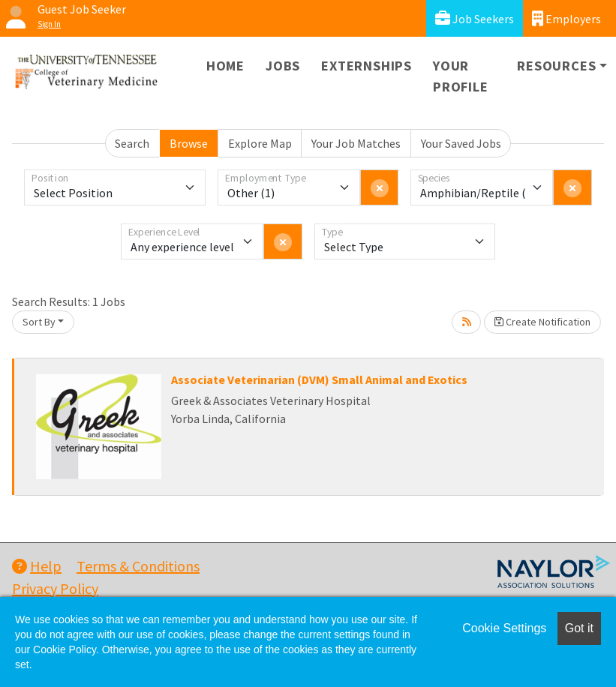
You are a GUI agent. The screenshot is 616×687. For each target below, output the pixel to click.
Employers (566, 18)
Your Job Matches (356, 143)
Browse (189, 143)
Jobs (283, 66)
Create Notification (542, 322)
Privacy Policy (55, 588)
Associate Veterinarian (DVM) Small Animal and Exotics (319, 379)
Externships (367, 66)
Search (132, 143)
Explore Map (260, 143)
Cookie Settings (504, 628)
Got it (579, 628)
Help (37, 566)
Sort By (39, 322)
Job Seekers (475, 18)
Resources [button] (556, 66)
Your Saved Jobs (461, 143)
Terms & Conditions (138, 566)
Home (225, 66)
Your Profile (461, 76)
